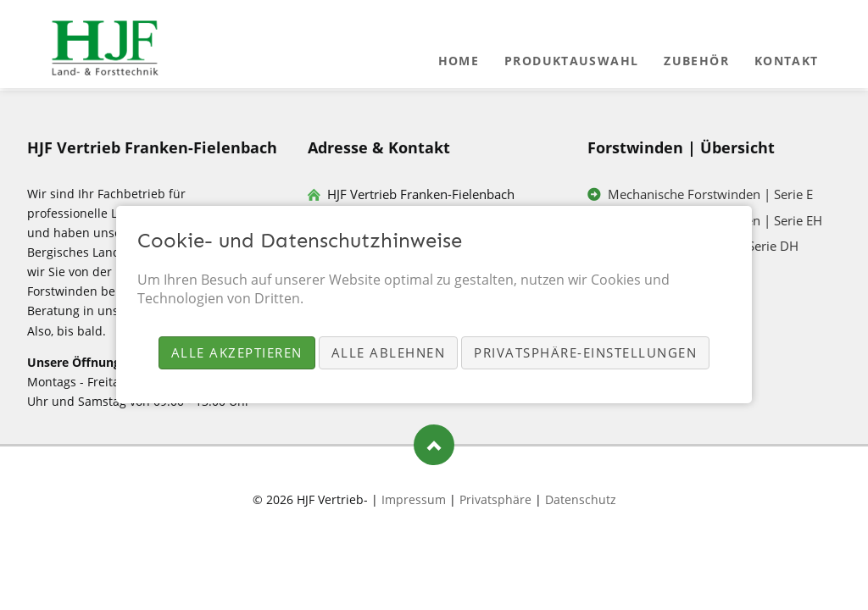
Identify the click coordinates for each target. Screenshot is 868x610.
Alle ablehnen (389, 352)
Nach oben (434, 445)
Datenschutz (581, 499)
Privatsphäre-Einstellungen (585, 352)
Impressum (414, 499)
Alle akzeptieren (237, 352)
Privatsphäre (495, 499)
